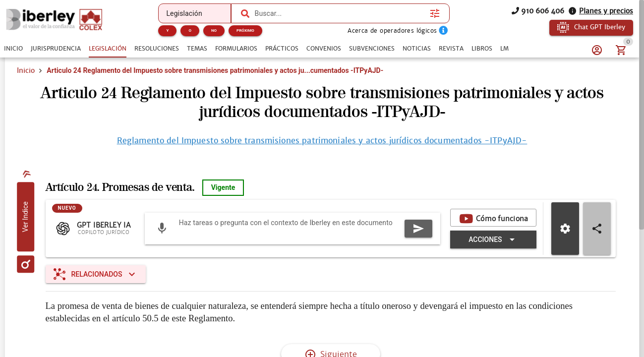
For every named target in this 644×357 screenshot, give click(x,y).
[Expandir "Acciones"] (493, 239)
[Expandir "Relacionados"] (96, 274)
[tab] (13, 49)
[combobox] (340, 13)
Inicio (26, 70)
